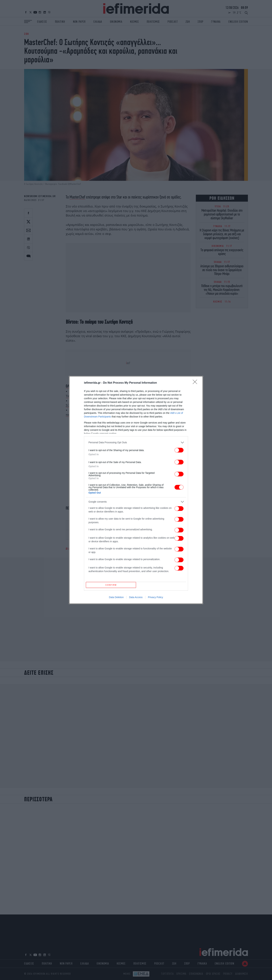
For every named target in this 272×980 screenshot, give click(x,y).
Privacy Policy (156, 598)
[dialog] (136, 490)
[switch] (179, 449)
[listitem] (136, 441)
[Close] (196, 382)
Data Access (136, 598)
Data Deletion (116, 598)
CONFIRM (112, 585)
